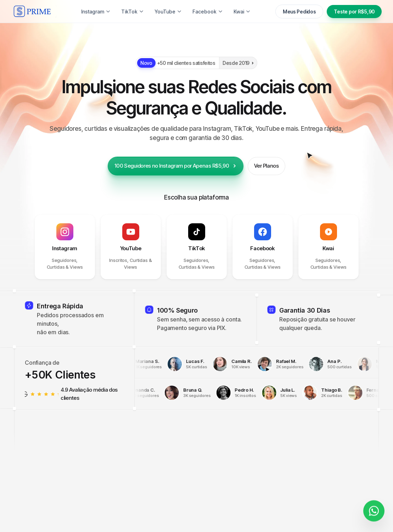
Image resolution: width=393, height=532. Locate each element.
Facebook (208, 12)
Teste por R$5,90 (354, 12)
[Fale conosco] (374, 509)
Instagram (96, 12)
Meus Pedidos (299, 12)
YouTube (168, 12)
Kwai (242, 12)
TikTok (133, 12)
